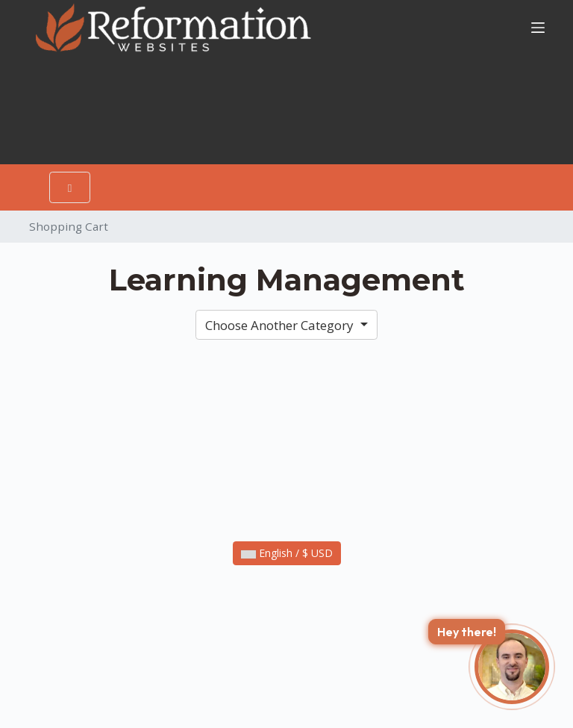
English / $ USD (287, 553)
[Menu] (538, 28)
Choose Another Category (281, 325)
